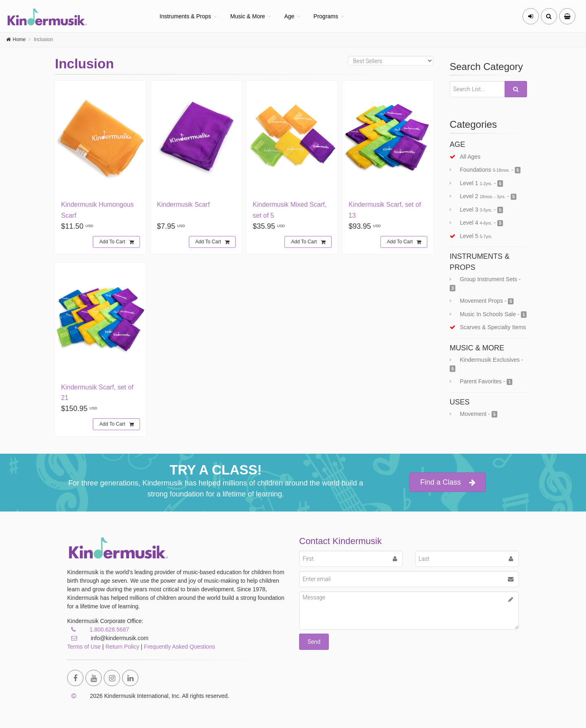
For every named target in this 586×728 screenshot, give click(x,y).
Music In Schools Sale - (488, 314)
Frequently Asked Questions (180, 647)
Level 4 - (476, 223)
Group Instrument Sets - (485, 284)
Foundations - (485, 170)
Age (289, 16)
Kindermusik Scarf (184, 204)
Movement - (473, 414)
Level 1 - (476, 183)
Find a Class (447, 482)
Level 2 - (483, 196)
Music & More (248, 16)
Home (19, 39)
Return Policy (122, 647)
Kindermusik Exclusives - (487, 364)
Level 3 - (476, 210)
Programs (326, 16)
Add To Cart (116, 242)
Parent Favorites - (481, 381)
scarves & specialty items (488, 327)
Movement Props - (482, 301)
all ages (465, 157)
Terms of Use (84, 647)
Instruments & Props (185, 16)
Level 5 (471, 236)
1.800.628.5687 (109, 630)
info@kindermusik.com (108, 638)
